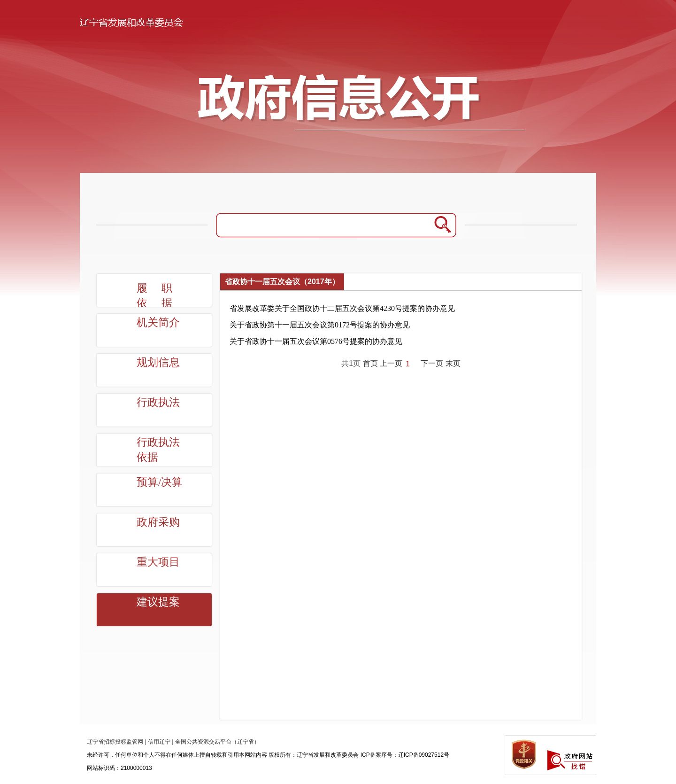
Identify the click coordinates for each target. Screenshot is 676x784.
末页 (453, 363)
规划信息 (158, 362)
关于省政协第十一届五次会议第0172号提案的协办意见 (320, 325)
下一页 (432, 363)
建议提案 (158, 602)
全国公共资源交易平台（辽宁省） (217, 742)
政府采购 (158, 522)
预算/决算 (160, 482)
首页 (370, 363)
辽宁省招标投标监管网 (115, 742)
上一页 (391, 363)
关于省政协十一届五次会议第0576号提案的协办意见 (316, 341)
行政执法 (158, 402)
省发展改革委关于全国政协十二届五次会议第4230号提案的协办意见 (342, 308)
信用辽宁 (159, 742)
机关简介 (158, 322)
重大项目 (158, 562)
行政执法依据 (158, 450)
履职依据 (161, 296)
